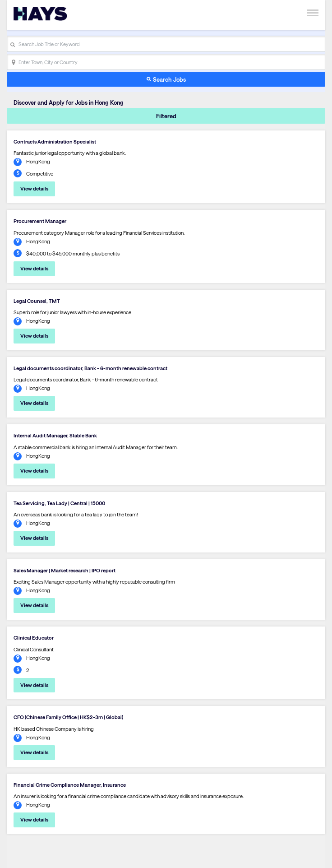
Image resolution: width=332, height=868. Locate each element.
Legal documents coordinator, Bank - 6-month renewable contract (90, 368)
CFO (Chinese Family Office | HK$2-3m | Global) (68, 717)
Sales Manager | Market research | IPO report (65, 570)
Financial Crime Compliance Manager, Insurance (70, 785)
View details (34, 188)
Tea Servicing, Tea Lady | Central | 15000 (59, 503)
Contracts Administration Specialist (55, 142)
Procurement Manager (40, 221)
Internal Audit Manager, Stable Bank (55, 435)
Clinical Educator (34, 638)
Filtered (166, 116)
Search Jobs (169, 79)
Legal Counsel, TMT (37, 301)
